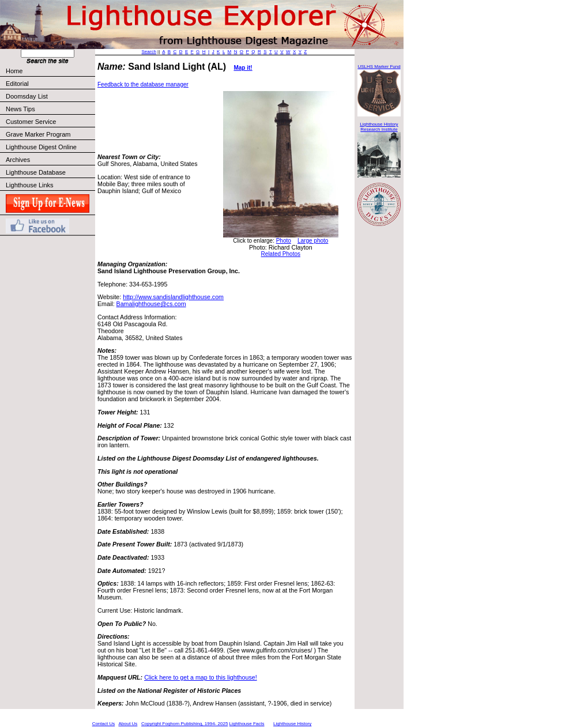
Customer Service (50, 122)
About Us (128, 724)
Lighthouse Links (30, 185)
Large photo (313, 241)
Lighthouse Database (36, 172)
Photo (284, 241)
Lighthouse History (292, 724)
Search (149, 52)
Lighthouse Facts (247, 724)
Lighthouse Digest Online (41, 147)
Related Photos (281, 254)
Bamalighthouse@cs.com (151, 304)
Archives (18, 160)
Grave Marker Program (38, 134)
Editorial (50, 84)
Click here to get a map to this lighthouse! (200, 677)
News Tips (20, 109)
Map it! (243, 68)
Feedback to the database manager (143, 84)
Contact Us (104, 724)
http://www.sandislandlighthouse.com (173, 297)
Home (14, 71)
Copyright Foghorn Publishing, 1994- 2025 (184, 724)
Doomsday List (27, 96)
